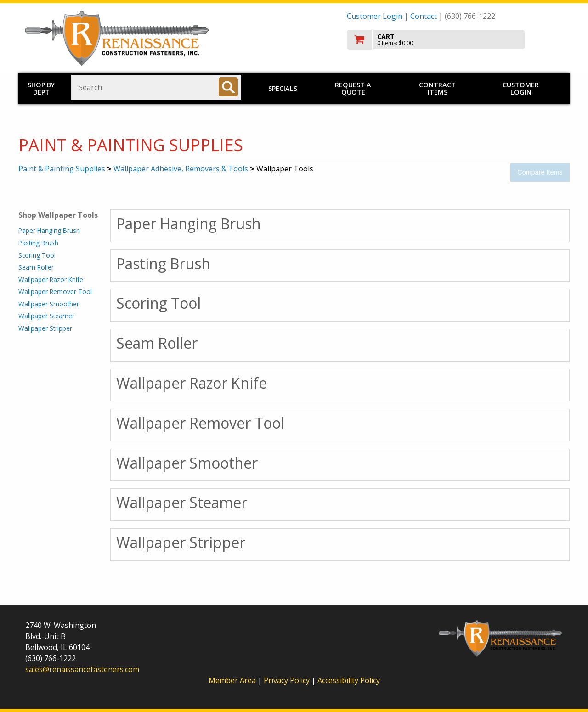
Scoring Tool (37, 255)
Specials (283, 88)
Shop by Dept (41, 88)
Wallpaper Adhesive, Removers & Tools (181, 169)
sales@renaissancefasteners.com (82, 669)
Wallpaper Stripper (45, 328)
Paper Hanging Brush (49, 230)
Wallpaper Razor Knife (51, 280)
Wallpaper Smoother (49, 304)
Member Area (232, 680)
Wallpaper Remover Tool (55, 291)
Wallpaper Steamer (46, 316)
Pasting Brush (38, 243)
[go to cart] (455, 40)
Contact (424, 16)
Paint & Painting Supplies (62, 169)
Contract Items (437, 88)
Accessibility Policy (349, 680)
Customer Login (375, 16)
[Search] (228, 87)
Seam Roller (36, 267)
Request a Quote (353, 88)
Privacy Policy (288, 680)
